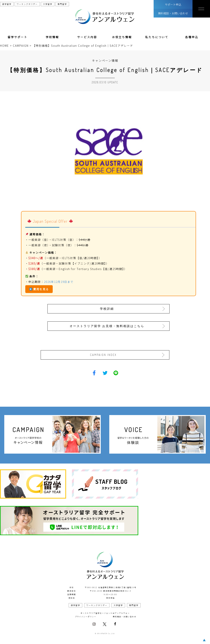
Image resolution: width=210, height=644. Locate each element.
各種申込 (192, 37)
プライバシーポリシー (86, 616)
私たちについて (157, 37)
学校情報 (52, 37)
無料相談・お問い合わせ (173, 13)
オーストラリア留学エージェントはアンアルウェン (105, 613)
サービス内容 (87, 37)
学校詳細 (107, 308)
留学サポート (17, 37)
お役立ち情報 (122, 37)
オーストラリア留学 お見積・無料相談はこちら (107, 326)
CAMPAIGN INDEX (104, 354)
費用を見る (39, 289)
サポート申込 (173, 4)
